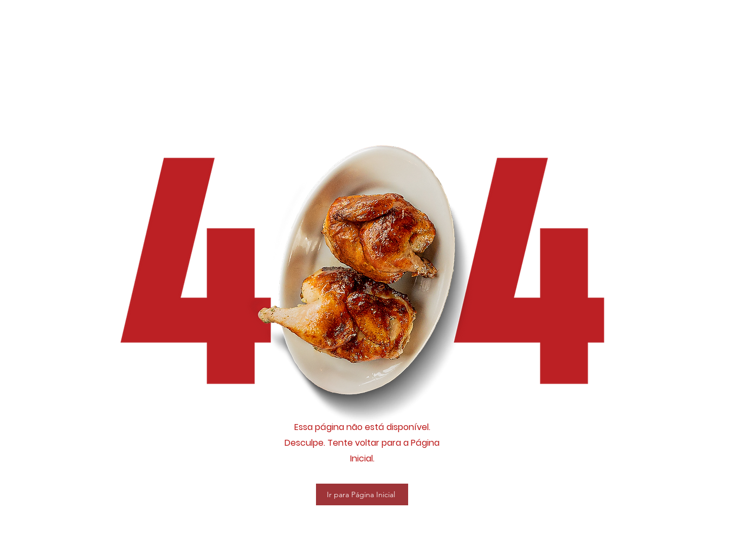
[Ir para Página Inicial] (362, 494)
